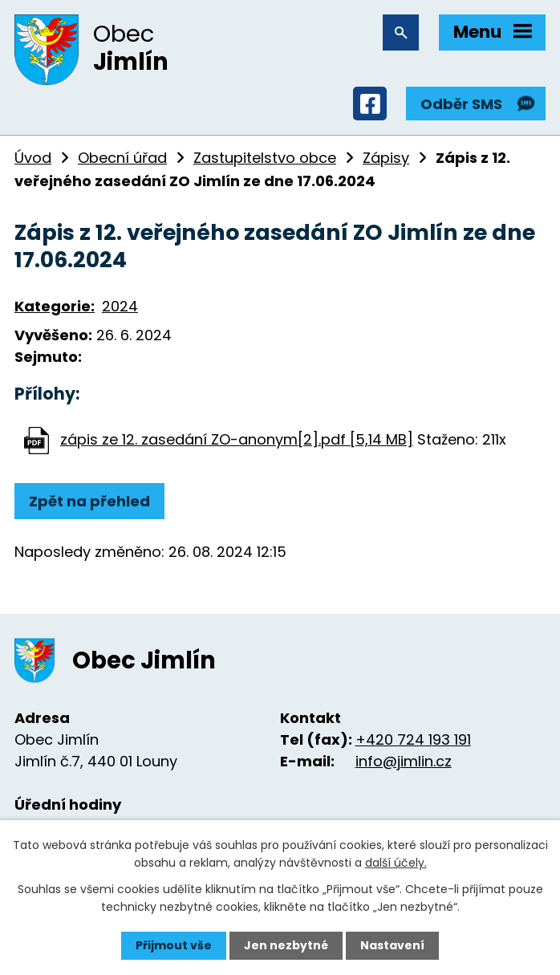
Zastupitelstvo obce (265, 158)
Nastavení (392, 945)
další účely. (396, 863)
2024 (120, 306)
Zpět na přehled (89, 501)
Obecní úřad (122, 158)
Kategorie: (55, 306)
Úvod (33, 158)
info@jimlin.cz (404, 761)
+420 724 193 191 (413, 739)
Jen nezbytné (286, 945)
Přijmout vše (174, 945)
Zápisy (386, 158)
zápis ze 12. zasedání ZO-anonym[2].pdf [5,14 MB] (237, 439)
